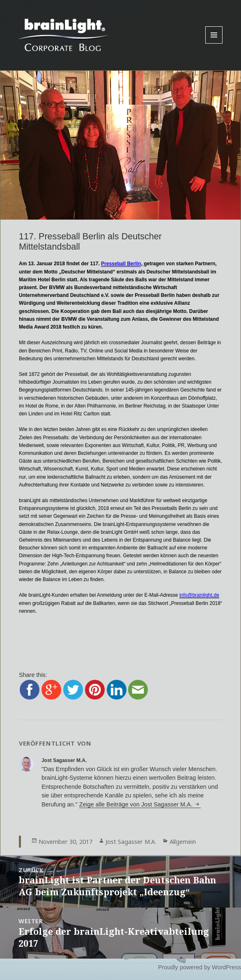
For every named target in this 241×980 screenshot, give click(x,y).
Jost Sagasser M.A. (131, 842)
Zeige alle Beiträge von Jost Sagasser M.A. (137, 804)
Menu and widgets (214, 43)
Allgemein (183, 842)
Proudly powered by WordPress (200, 967)
